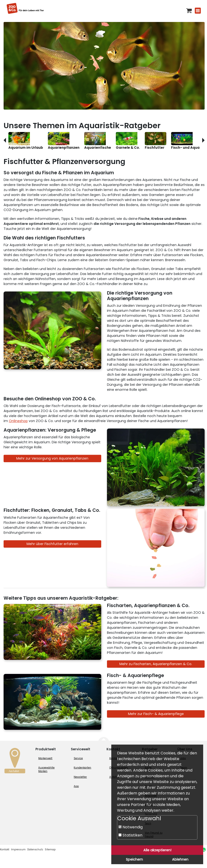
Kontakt (5, 849)
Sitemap (50, 849)
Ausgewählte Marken (46, 769)
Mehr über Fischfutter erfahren (52, 544)
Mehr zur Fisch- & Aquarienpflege (156, 714)
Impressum (18, 849)
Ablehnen (180, 859)
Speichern (134, 859)
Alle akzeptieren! (157, 850)
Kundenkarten (82, 768)
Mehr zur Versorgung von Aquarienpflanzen (52, 458)
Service (78, 758)
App (76, 786)
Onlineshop (18, 421)
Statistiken (130, 835)
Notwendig (131, 827)
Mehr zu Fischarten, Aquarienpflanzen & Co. (156, 664)
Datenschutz (35, 849)
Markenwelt (45, 758)
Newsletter (80, 777)
